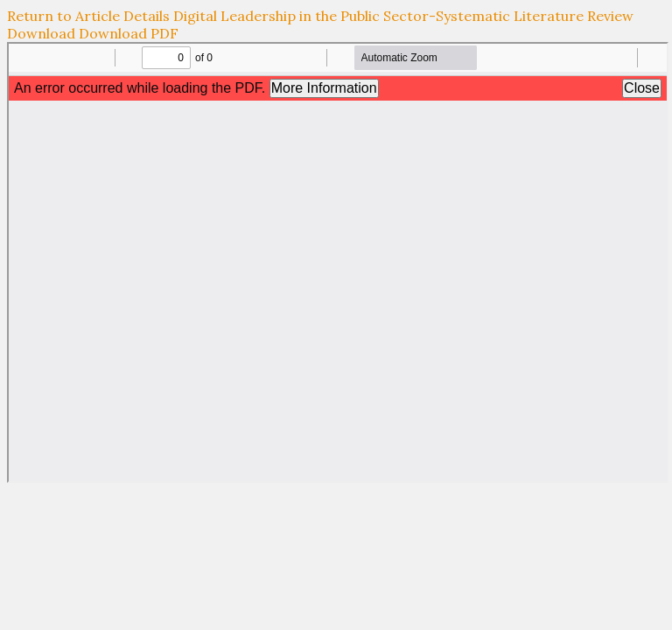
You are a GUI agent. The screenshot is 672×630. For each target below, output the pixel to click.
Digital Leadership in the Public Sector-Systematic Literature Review (403, 16)
